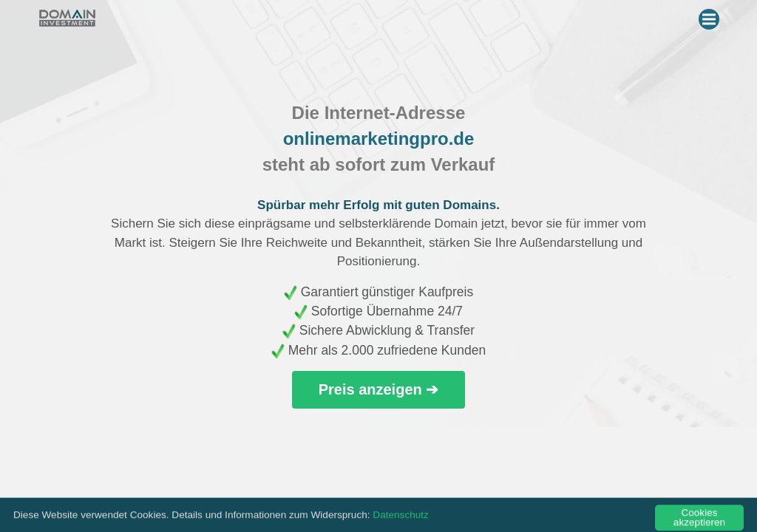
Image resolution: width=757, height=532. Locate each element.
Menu (711, 16)
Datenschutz (401, 521)
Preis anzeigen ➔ (379, 389)
